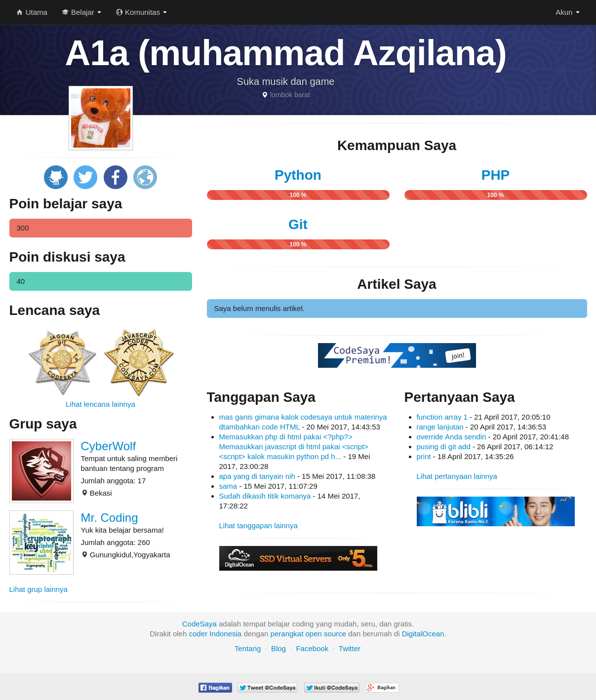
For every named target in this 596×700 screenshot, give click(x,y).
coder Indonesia (215, 634)
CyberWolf (109, 446)
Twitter (350, 648)
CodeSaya (199, 624)
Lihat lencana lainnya (100, 404)
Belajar (82, 12)
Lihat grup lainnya (39, 589)
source (335, 634)
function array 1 (442, 417)
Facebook (312, 648)
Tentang (248, 648)
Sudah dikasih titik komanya (266, 496)
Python (298, 175)
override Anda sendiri (453, 437)
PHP (496, 175)
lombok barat (290, 95)
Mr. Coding (110, 518)
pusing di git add (444, 447)
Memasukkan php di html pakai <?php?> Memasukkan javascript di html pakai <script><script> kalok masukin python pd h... (294, 447)
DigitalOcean (423, 634)
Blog (278, 648)
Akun (567, 12)
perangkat (287, 634)
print (424, 456)
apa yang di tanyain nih (258, 476)
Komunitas (141, 12)
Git (298, 224)
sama (229, 486)
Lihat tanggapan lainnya (258, 525)
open (314, 634)
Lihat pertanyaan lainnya (457, 476)
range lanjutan (440, 427)
